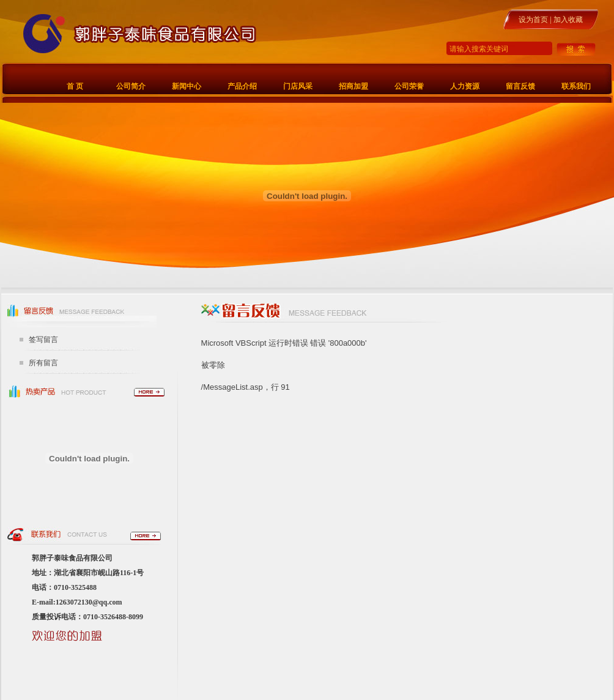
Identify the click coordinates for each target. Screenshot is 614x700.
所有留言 (43, 363)
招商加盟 (353, 86)
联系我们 (576, 86)
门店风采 (298, 86)
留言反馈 (520, 86)
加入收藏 (568, 20)
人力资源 (465, 86)
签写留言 (43, 340)
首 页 (75, 86)
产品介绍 (242, 86)
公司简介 (131, 86)
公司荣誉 (409, 86)
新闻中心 (187, 86)
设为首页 (533, 20)
